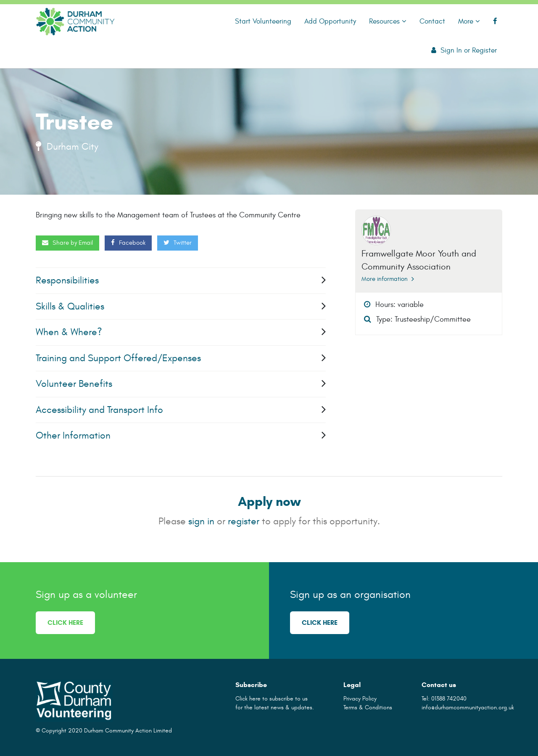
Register (484, 50)
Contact (432, 21)
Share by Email (67, 243)
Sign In (451, 50)
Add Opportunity (330, 21)
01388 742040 (449, 699)
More (469, 21)
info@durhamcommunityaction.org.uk (468, 707)
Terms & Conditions (368, 707)
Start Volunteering (263, 21)
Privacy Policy (360, 699)
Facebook (128, 243)
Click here (65, 623)
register (244, 521)
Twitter (178, 243)
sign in (201, 521)
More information (388, 279)
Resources (388, 21)
